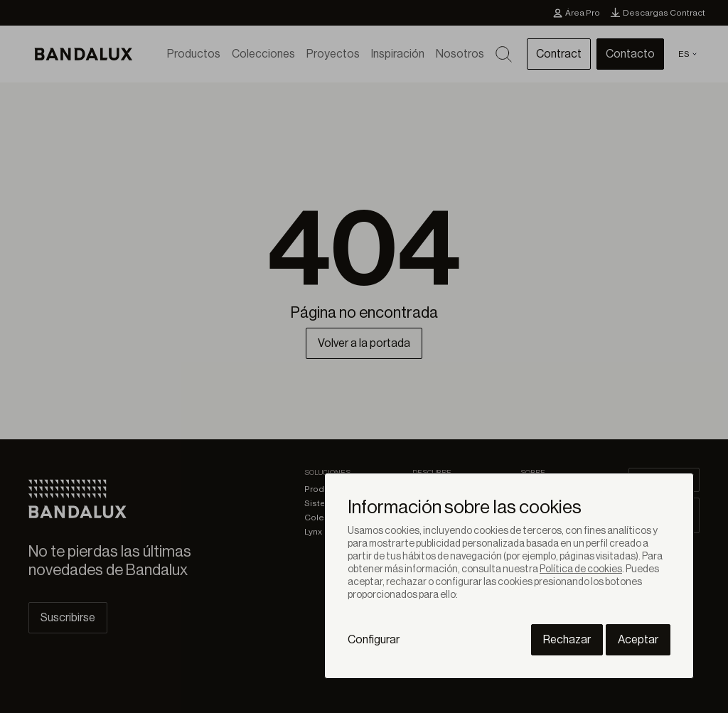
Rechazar (567, 640)
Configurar (374, 640)
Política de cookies (581, 569)
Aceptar (638, 640)
